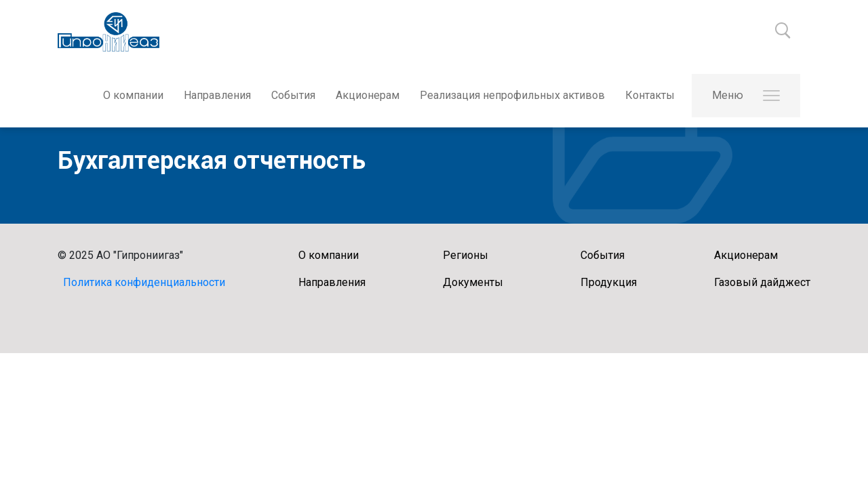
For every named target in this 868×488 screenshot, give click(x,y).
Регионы (466, 255)
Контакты (650, 95)
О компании (133, 95)
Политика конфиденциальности (144, 282)
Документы (473, 282)
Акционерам (368, 95)
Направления (217, 95)
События (293, 95)
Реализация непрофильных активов (512, 95)
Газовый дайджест (762, 282)
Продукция (609, 282)
